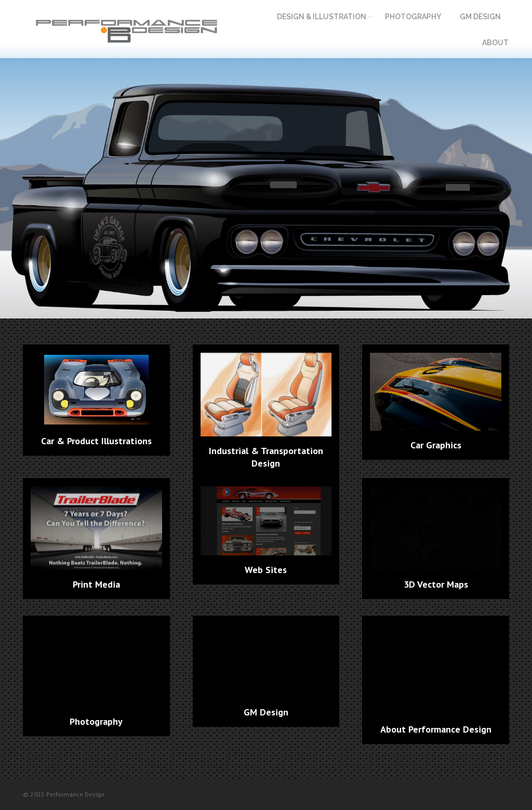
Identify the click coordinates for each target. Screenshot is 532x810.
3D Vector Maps (436, 584)
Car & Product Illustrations (96, 441)
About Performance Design (436, 729)
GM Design (266, 712)
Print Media (96, 584)
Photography (96, 721)
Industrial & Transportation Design (266, 457)
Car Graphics (436, 445)
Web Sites (266, 570)
